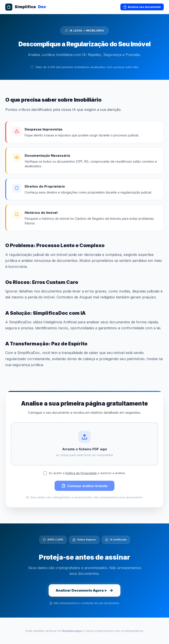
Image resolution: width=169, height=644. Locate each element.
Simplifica (26, 7)
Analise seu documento (142, 7)
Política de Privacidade (81, 473)
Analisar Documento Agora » (84, 591)
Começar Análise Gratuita (85, 486)
